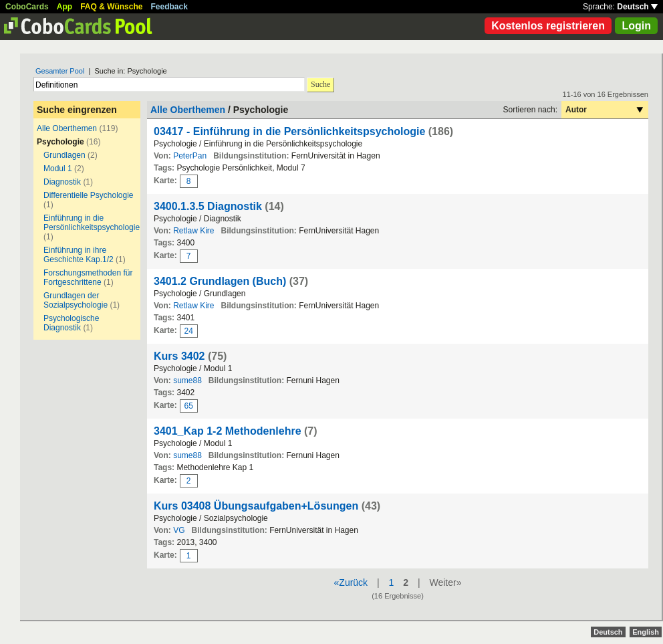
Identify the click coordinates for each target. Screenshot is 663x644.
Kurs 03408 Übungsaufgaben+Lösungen (256, 506)
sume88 (187, 381)
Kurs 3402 (179, 356)
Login (636, 26)
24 (189, 331)
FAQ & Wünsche (111, 7)
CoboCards (27, 7)
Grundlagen (64, 155)
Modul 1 (58, 169)
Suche (320, 84)
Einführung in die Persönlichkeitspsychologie (92, 223)
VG (179, 530)
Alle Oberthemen (67, 128)
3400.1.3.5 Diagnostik (208, 206)
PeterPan (190, 156)
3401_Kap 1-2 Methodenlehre (228, 431)
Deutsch (637, 7)
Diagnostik (62, 182)
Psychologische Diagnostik (71, 323)
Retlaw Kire (193, 231)
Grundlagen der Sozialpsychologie (76, 300)
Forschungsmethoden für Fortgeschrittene (88, 278)
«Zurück (351, 582)
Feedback (169, 7)
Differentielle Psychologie (89, 195)
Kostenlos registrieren (548, 26)
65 (189, 406)
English (646, 632)
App (64, 7)
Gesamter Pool (60, 71)
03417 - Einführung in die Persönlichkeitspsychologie (289, 131)
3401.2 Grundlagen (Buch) (220, 281)
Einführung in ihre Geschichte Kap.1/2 (79, 255)
